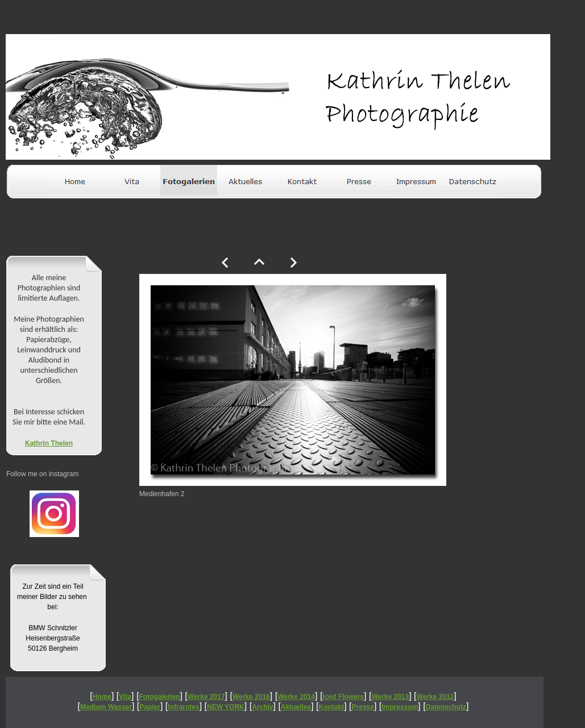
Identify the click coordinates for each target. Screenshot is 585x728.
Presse (363, 707)
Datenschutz (446, 707)
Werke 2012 (435, 697)
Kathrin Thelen (49, 443)
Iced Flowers (343, 697)
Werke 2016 (251, 697)
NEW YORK (226, 707)
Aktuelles (296, 707)
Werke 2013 (390, 697)
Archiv (262, 707)
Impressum (400, 707)
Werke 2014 (296, 697)
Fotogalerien (159, 697)
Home (102, 697)
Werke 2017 (206, 697)
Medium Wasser (106, 707)
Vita (125, 697)
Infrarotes (183, 707)
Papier (150, 707)
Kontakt (332, 707)
